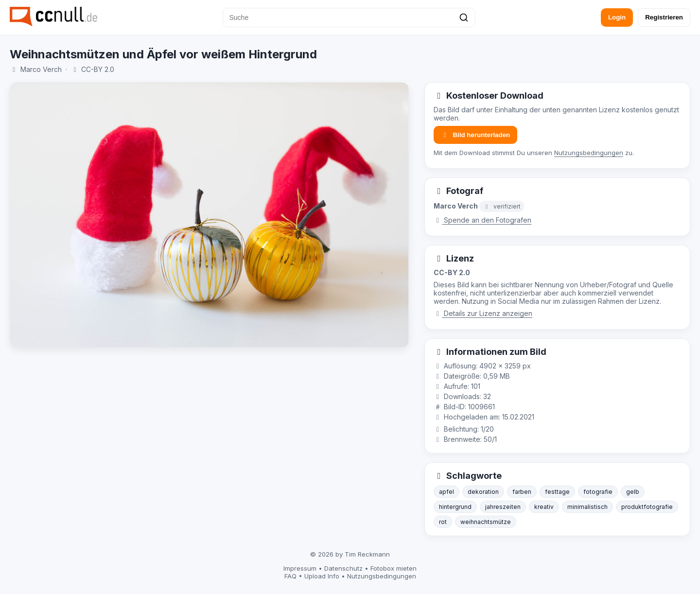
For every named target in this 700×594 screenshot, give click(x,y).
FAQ (290, 576)
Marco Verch (41, 69)
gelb (633, 492)
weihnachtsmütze (486, 522)
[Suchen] (464, 17)
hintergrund (455, 507)
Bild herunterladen (475, 135)
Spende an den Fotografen (483, 220)
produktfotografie (647, 507)
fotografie (598, 492)
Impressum (300, 568)
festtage (557, 492)
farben (522, 492)
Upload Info (322, 576)
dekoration (483, 492)
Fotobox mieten (394, 568)
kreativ (544, 507)
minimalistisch (587, 507)
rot (443, 522)
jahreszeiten (503, 507)
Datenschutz (343, 568)
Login (617, 17)
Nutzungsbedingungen (589, 153)
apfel (446, 492)
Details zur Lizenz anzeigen (483, 313)
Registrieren (664, 17)
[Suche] (349, 17)
